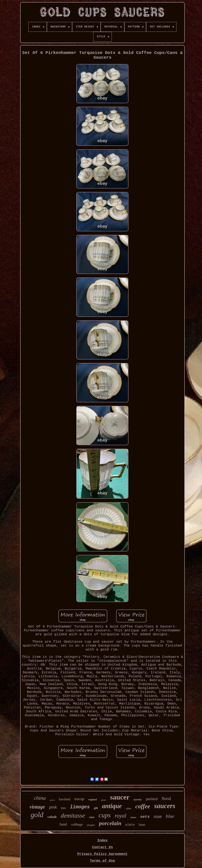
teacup (79, 799)
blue (170, 816)
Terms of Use (102, 861)
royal (120, 816)
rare (92, 817)
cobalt (52, 817)
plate (130, 825)
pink (53, 807)
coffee (143, 806)
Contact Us (102, 847)
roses (133, 817)
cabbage (77, 824)
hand (63, 824)
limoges (80, 807)
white (129, 809)
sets (145, 817)
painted (152, 799)
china (40, 798)
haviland (65, 799)
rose (158, 817)
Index (102, 840)
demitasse (73, 815)
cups (105, 815)
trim (63, 808)
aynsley (138, 799)
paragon (91, 825)
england (93, 800)
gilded (103, 800)
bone (142, 825)
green (52, 800)
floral (166, 798)
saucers (165, 806)
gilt (96, 808)
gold (37, 815)
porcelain (110, 823)
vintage (37, 807)
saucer (120, 797)
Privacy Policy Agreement (102, 854)
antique (112, 806)
